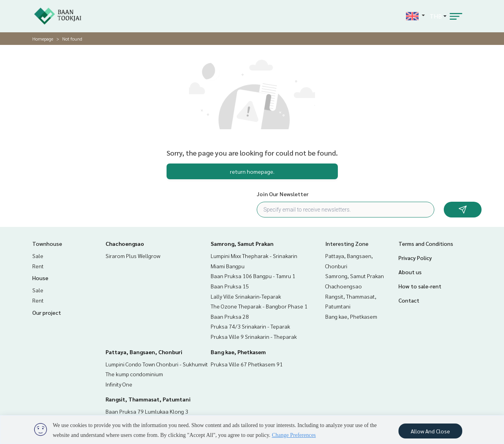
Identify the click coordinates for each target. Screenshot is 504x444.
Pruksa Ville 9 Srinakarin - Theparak (254, 336)
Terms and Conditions (426, 243)
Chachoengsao (125, 243)
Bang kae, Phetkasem (238, 352)
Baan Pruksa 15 (230, 286)
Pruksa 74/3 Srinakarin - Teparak (250, 326)
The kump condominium (134, 374)
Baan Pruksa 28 (230, 316)
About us (410, 272)
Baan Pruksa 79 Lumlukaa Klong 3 (147, 411)
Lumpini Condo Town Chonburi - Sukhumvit (157, 364)
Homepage (43, 39)
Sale (38, 256)
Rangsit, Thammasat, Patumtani (148, 399)
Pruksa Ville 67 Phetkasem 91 (247, 364)
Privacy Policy (415, 258)
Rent (38, 266)
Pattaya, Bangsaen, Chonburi (144, 352)
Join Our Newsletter (283, 194)
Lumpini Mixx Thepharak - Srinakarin (254, 256)
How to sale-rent (420, 286)
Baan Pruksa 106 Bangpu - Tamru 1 (253, 276)
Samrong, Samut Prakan (242, 243)
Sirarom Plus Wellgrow (133, 256)
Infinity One (119, 384)
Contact (409, 300)
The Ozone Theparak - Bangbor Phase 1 (259, 306)
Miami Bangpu (228, 266)
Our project (47, 312)
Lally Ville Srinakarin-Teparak (246, 296)
